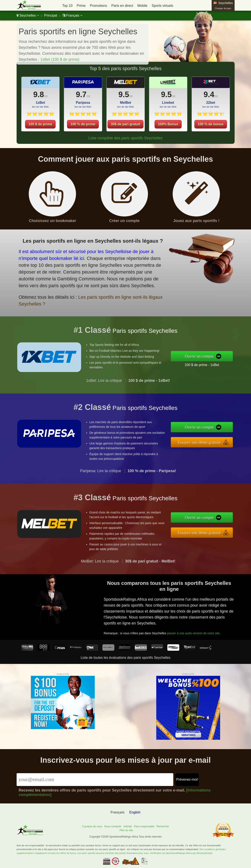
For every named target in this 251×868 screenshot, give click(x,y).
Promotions (98, 6)
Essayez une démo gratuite (203, 442)
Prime (81, 6)
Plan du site (126, 830)
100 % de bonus (211, 124)
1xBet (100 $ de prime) (60, 59)
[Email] (95, 780)
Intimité (128, 826)
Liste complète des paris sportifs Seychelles (125, 138)
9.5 (124, 94)
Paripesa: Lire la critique (101, 474)
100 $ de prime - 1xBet (205, 364)
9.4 (209, 94)
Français (72, 15)
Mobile (142, 6)
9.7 (81, 94)
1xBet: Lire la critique (104, 384)
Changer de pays (223, 8)
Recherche (163, 826)
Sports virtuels (162, 6)
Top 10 (67, 6)
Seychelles (28, 15)
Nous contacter (113, 826)
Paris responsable (144, 826)
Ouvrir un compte (203, 356)
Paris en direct (122, 6)
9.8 (39, 94)
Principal (51, 15)
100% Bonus (168, 124)
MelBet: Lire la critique (100, 565)
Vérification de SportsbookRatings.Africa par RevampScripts (181, 853)
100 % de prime (83, 124)
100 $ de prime (40, 124)
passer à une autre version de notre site (195, 631)
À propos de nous (92, 826)
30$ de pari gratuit (126, 124)
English (135, 812)
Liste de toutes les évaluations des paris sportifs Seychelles (126, 658)
